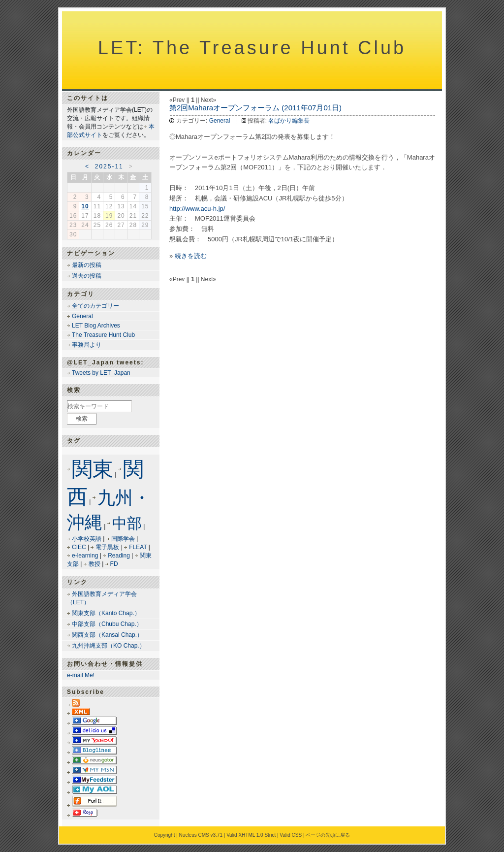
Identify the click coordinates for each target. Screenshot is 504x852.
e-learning (85, 556)
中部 (127, 523)
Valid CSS (291, 835)
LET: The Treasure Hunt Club (252, 48)
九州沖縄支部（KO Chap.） (109, 646)
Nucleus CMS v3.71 (201, 835)
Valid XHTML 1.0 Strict (251, 835)
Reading (119, 556)
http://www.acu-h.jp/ (197, 209)
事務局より (87, 345)
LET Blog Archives (96, 326)
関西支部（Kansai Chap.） (107, 635)
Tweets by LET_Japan (101, 373)
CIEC (79, 547)
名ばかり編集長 (289, 121)
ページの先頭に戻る (328, 835)
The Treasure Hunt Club (103, 335)
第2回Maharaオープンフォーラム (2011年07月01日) (255, 108)
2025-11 (109, 166)
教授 (94, 564)
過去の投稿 (87, 276)
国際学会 (123, 539)
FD (114, 564)
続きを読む (191, 256)
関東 (93, 469)
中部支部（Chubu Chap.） (107, 624)
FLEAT (138, 547)
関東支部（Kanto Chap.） (106, 613)
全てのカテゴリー (95, 306)
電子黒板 (107, 547)
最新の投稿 (87, 265)
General (220, 121)
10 (85, 206)
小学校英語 (87, 539)
